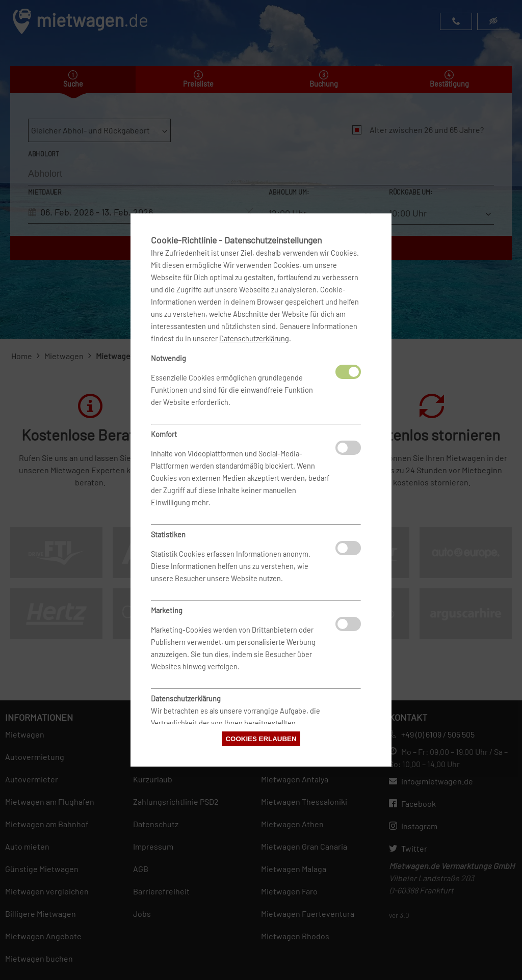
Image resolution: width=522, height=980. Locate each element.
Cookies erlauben (261, 739)
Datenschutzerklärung (254, 338)
